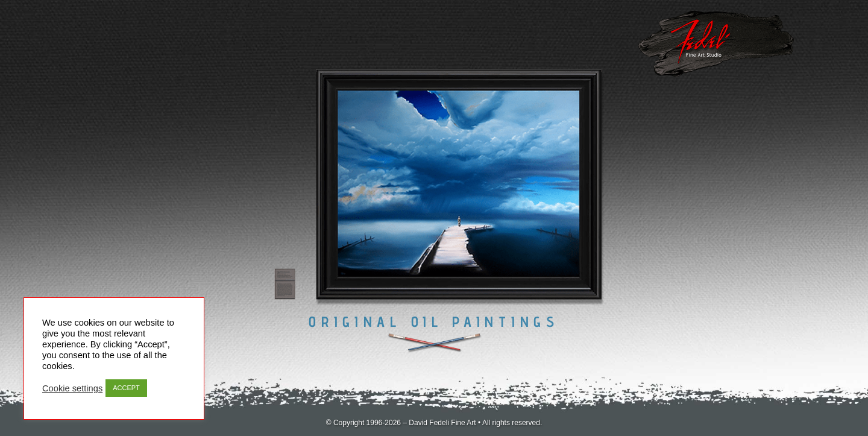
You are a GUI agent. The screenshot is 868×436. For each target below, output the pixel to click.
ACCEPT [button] (126, 388)
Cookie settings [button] (72, 388)
